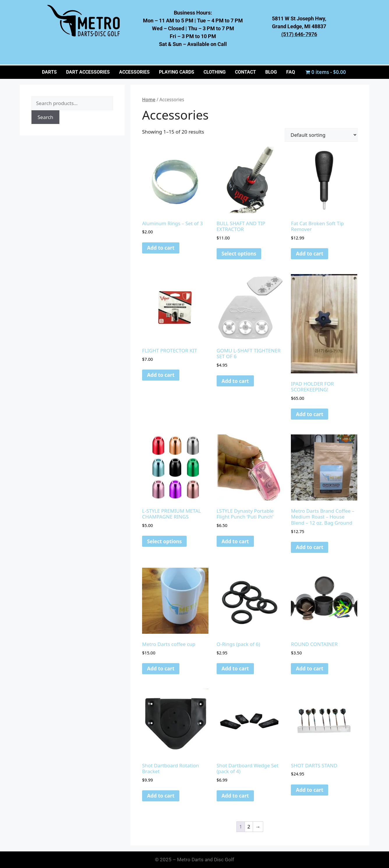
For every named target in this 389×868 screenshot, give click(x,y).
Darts (49, 72)
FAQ (291, 72)
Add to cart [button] (161, 248)
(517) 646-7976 (299, 34)
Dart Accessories (88, 72)
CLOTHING (215, 72)
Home (149, 100)
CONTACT (245, 72)
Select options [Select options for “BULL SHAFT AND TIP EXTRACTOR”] (239, 254)
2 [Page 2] (249, 827)
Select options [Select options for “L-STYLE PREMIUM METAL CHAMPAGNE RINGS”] (164, 541)
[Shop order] (321, 135)
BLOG (271, 72)
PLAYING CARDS (177, 72)
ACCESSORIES (134, 72)
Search (45, 117)
